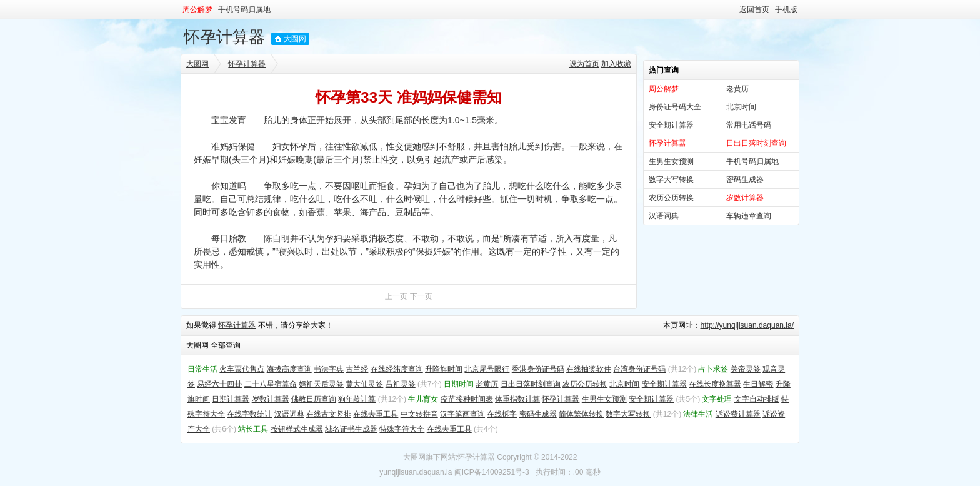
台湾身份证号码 (639, 369)
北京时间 (741, 107)
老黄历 (737, 89)
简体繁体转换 (581, 414)
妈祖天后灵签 (321, 384)
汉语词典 (664, 216)
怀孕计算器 (224, 37)
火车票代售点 (242, 369)
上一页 (396, 296)
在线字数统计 (249, 414)
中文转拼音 (419, 414)
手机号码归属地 (244, 9)
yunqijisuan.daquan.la (416, 472)
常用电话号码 (749, 125)
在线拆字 (502, 414)
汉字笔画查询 (462, 414)
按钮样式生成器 (297, 429)
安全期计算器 (671, 125)
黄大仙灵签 (364, 384)
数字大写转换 (671, 180)
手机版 (786, 9)
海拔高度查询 (289, 369)
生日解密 (758, 384)
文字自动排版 (757, 399)
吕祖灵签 (401, 384)
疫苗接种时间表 (467, 399)
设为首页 (584, 64)
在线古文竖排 (329, 414)
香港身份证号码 (538, 369)
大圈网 (295, 39)
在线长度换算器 (715, 384)
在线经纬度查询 (397, 369)
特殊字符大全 (402, 429)
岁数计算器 (271, 399)
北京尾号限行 (487, 369)
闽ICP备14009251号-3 (492, 472)
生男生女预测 (671, 161)
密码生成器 (745, 180)
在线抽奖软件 (589, 369)
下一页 (421, 296)
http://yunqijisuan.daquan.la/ (747, 325)
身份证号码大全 (675, 107)
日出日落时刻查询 (531, 384)
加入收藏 (616, 64)
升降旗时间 (444, 369)
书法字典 (329, 369)
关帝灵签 (746, 369)
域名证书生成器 (351, 429)
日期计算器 (231, 399)
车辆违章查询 (749, 216)
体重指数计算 (517, 399)
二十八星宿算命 (271, 384)
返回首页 (754, 9)
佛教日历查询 (314, 399)
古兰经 (357, 369)
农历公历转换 (671, 198)
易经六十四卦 (219, 384)
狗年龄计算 (357, 399)
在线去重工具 (376, 414)
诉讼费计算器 (738, 414)
